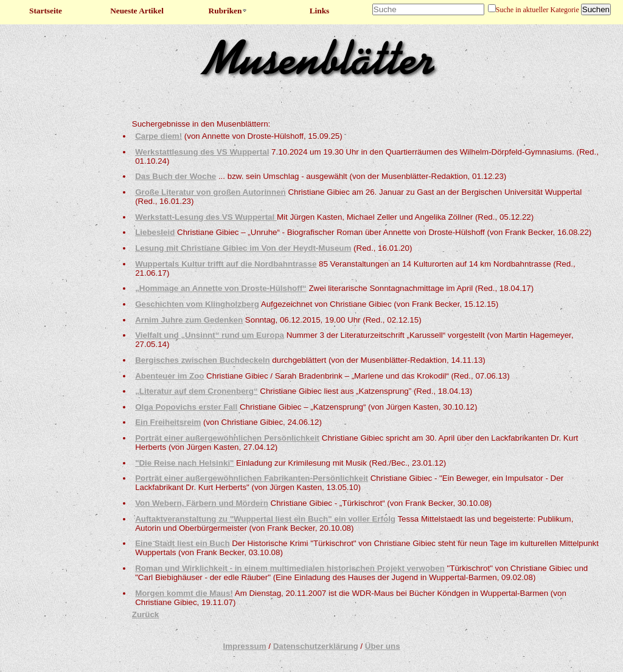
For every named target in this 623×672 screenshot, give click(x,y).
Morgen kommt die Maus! (184, 593)
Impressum (244, 646)
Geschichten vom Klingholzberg (197, 304)
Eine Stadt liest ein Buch (183, 543)
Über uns (383, 646)
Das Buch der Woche (176, 176)
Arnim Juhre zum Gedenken (189, 320)
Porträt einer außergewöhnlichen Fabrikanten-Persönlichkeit (252, 478)
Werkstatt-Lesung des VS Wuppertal (206, 217)
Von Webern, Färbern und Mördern (202, 503)
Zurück (145, 614)
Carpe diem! (158, 136)
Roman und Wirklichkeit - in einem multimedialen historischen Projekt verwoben (290, 568)
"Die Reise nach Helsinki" (184, 463)
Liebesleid (155, 232)
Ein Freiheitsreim (168, 422)
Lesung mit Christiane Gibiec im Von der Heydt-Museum (243, 248)
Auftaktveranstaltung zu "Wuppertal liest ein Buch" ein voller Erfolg (265, 519)
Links (320, 11)
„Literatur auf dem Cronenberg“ (196, 391)
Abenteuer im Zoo (169, 376)
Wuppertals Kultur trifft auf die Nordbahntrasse (226, 264)
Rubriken (228, 11)
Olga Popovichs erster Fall (186, 407)
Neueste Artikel (137, 11)
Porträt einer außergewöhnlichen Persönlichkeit (227, 438)
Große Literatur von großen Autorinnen (211, 192)
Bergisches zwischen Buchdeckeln (202, 360)
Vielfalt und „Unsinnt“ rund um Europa (210, 335)
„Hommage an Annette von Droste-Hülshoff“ (221, 288)
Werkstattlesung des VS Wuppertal (202, 152)
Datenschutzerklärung (316, 646)
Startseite (46, 11)
